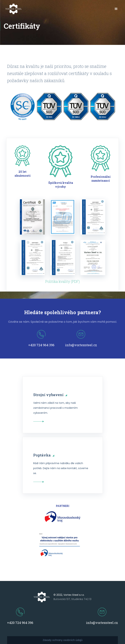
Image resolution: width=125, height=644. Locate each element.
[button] (116, 9)
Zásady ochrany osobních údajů (63, 640)
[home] (13, 9)
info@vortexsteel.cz (81, 345)
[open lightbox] (32, 217)
